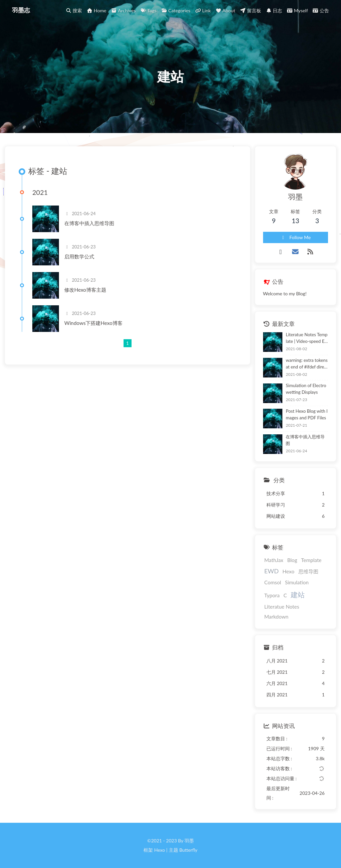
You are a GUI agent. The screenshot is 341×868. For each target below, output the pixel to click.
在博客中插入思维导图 (89, 223)
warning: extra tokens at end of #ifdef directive (307, 364)
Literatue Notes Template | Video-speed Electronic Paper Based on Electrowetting (307, 338)
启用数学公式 (79, 256)
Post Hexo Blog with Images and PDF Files (307, 414)
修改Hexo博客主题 (85, 290)
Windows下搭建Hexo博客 (93, 323)
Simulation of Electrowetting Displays (306, 389)
